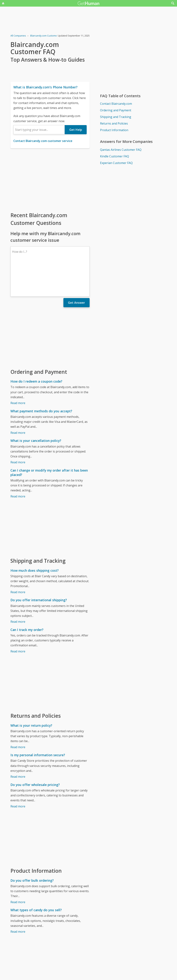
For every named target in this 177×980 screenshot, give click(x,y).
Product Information (114, 130)
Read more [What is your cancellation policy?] (18, 430)
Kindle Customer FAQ (115, 156)
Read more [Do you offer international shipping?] (18, 590)
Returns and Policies (114, 123)
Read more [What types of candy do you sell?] (18, 900)
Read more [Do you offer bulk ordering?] (18, 870)
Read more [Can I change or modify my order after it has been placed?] (18, 464)
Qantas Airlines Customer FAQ (121, 150)
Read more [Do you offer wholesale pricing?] (18, 774)
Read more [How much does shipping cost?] (18, 560)
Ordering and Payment (116, 110)
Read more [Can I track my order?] (18, 619)
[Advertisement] (50, 180)
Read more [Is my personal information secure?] (18, 745)
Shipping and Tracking (116, 117)
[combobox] (39, 130)
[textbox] (39, 130)
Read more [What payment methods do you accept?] (18, 401)
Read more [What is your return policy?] (18, 715)
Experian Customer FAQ (116, 163)
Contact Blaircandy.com (116, 104)
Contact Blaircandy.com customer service (43, 141)
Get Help (76, 130)
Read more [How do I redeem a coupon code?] (18, 371)
